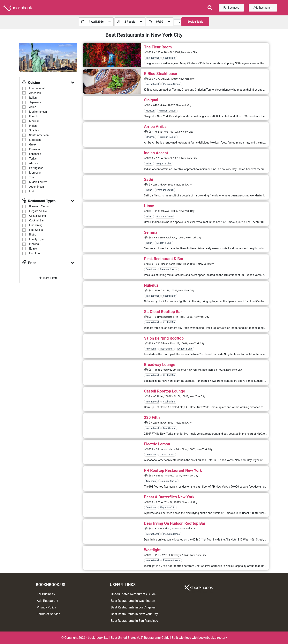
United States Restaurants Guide (133, 594)
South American (39, 135)
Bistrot (33, 235)
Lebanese (35, 154)
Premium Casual (39, 206)
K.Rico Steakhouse (160, 74)
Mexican (34, 121)
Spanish (34, 130)
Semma (151, 232)
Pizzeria (34, 244)
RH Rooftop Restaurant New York (173, 470)
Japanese (35, 102)
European (35, 140)
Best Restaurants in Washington (133, 601)
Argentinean (37, 187)
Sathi (148, 179)
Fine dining (36, 225)
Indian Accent (156, 153)
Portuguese (36, 168)
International (37, 88)
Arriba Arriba (155, 127)
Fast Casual (36, 230)
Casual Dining (38, 216)
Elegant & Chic (38, 211)
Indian (33, 126)
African (34, 163)
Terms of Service (49, 614)
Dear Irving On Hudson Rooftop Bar (175, 523)
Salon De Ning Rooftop (164, 338)
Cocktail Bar (37, 220)
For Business (231, 8)
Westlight (152, 550)
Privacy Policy (46, 607)
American (35, 93)
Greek (33, 144)
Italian (33, 98)
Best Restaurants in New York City (134, 614)
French (33, 116)
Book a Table (195, 22)
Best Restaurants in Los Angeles (133, 607)
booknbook (96, 638)
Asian (33, 107)
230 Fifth (152, 417)
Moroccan (35, 173)
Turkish (34, 159)
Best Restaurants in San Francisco (134, 621)
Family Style (37, 239)
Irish (32, 191)
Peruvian (34, 149)
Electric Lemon (157, 444)
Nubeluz (151, 285)
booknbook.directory (213, 638)
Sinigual (151, 100)
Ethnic (33, 249)
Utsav (149, 206)
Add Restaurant (263, 8)
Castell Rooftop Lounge (165, 391)
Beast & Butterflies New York (169, 497)
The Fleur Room (158, 47)
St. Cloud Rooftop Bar (163, 312)
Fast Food (35, 253)
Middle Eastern (38, 182)
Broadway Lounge (160, 365)
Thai (32, 177)
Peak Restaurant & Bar (164, 259)
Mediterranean (38, 112)
